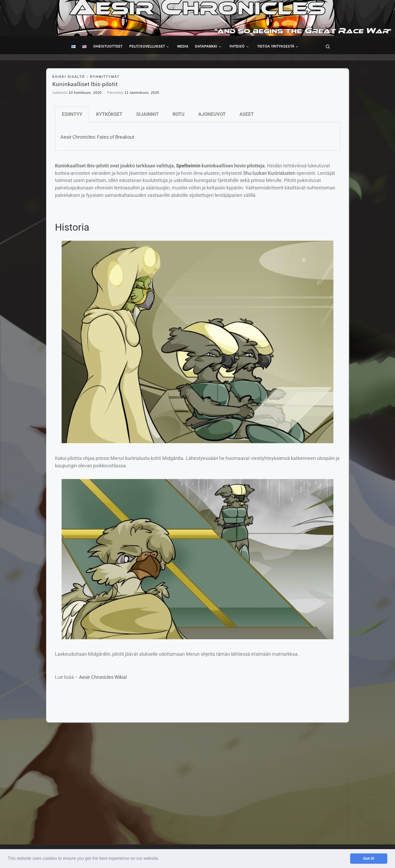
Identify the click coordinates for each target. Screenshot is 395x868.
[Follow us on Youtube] (388, 743)
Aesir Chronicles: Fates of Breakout (97, 137)
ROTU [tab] (179, 114)
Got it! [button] (369, 858)
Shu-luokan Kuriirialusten (269, 173)
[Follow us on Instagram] (378, 743)
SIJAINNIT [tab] (147, 114)
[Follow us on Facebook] (358, 743)
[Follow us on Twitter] (368, 743)
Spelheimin (188, 166)
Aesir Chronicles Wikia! (103, 677)
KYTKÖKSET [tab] (109, 114)
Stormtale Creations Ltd (38, 741)
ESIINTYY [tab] (72, 114)
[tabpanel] (197, 136)
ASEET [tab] (247, 114)
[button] (161, 859)
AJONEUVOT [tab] (212, 114)
